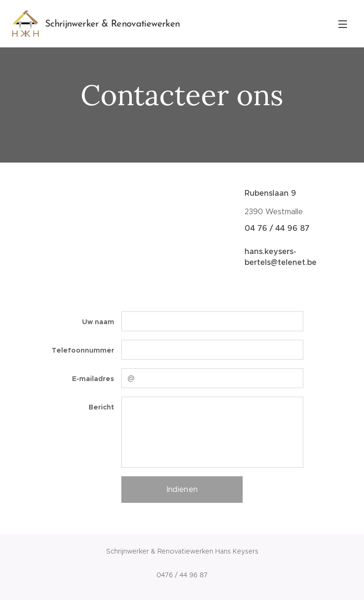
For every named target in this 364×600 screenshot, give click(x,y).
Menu (343, 24)
